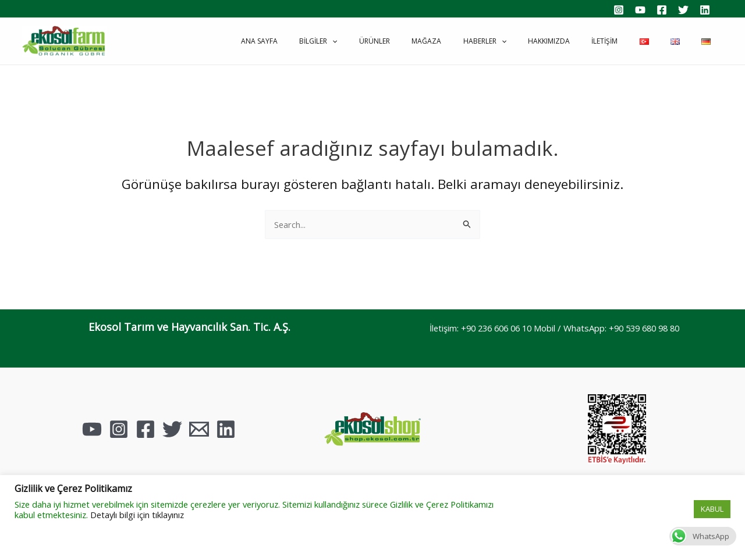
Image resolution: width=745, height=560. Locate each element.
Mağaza (477, 41)
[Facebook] (662, 10)
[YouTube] (640, 10)
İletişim (632, 41)
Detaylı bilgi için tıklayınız (137, 515)
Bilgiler (384, 41)
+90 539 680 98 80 (648, 328)
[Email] (199, 429)
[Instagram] (619, 10)
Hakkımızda (584, 41)
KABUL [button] (712, 509)
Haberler (527, 41)
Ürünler (433, 41)
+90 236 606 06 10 (493, 328)
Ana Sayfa (333, 41)
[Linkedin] (705, 10)
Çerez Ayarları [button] (662, 509)
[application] (398, 41)
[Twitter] (683, 10)
